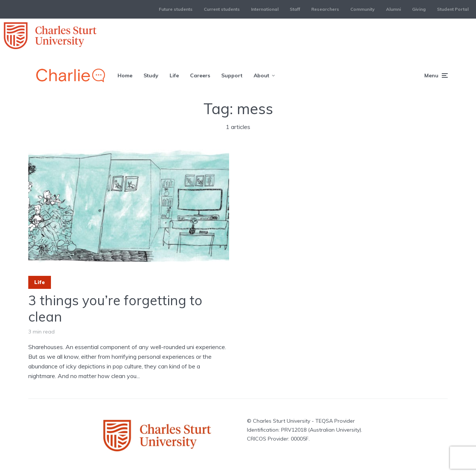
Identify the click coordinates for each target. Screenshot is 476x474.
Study (151, 75)
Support (232, 75)
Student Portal (453, 9)
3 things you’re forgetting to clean (115, 308)
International (265, 9)
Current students (222, 9)
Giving (419, 9)
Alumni (393, 9)
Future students (176, 9)
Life (174, 75)
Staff (295, 9)
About (261, 75)
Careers (200, 75)
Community (363, 9)
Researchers (325, 9)
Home (125, 75)
